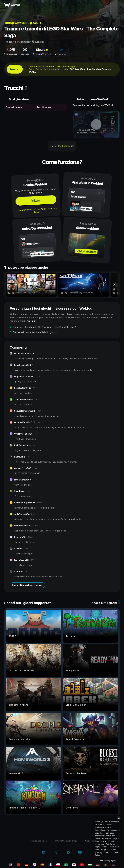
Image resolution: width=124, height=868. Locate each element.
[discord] (44, 853)
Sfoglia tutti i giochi (104, 603)
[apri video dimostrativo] (96, 124)
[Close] (119, 818)
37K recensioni (10, 54)
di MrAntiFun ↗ (61, 54)
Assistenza (90, 841)
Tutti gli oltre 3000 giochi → (23, 23)
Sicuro (42, 50)
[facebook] (68, 853)
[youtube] (80, 853)
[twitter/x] (56, 853)
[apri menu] (119, 5)
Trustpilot (31, 321)
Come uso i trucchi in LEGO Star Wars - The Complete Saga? (45, 327)
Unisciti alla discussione (27, 585)
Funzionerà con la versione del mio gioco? (35, 332)
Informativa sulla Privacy (66, 841)
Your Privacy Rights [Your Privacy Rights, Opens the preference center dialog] (108, 861)
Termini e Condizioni (38, 841)
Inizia (14, 69)
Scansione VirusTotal (42, 54)
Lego (65, 146)
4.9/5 (11, 50)
